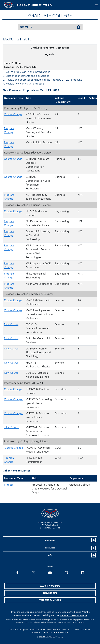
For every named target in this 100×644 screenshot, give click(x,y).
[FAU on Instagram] (66, 572)
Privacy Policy (16, 630)
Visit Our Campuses (50, 600)
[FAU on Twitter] (34, 572)
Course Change (13, 114)
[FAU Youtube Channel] (50, 572)
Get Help (75, 630)
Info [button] (50, 555)
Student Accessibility (42, 633)
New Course (11, 324)
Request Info (50, 593)
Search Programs (50, 586)
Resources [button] (50, 548)
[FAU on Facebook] (17, 572)
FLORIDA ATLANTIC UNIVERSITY (35, 5)
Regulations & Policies (35, 630)
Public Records (61, 633)
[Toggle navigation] (96, 5)
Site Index (85, 630)
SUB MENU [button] (26, 27)
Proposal (9, 485)
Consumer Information (58, 630)
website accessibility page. (74, 615)
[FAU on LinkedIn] (83, 572)
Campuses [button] (50, 540)
